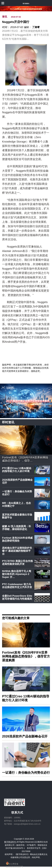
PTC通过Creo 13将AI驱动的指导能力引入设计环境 (17, 470)
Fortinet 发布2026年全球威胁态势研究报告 (17, 539)
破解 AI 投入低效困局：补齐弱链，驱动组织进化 (17, 528)
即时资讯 (8, 422)
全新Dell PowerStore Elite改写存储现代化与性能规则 (17, 597)
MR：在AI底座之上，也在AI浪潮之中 (17, 505)
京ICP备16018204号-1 (15, 848)
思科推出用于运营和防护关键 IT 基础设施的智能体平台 (17, 551)
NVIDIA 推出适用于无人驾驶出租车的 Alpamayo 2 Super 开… (17, 574)
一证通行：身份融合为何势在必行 (17, 493)
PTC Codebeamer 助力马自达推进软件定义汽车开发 (17, 586)
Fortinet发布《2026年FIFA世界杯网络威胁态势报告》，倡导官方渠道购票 (26, 656)
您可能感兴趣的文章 (16, 618)
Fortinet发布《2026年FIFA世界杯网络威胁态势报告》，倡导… (25, 459)
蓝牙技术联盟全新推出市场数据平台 (17, 516)
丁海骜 (36, 27)
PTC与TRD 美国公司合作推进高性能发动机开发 (17, 563)
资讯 (5, 17)
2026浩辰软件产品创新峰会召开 (17, 481)
